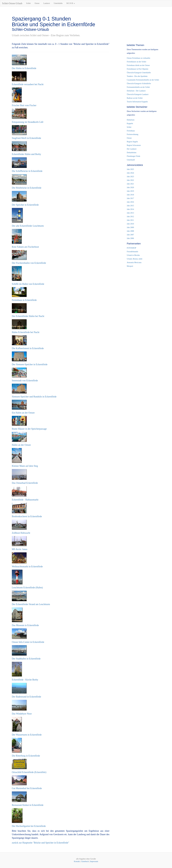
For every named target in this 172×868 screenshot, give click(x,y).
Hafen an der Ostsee (21, 445)
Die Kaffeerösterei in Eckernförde (28, 348)
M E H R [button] (71, 3)
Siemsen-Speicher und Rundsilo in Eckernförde (34, 397)
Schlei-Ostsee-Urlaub (12, 3)
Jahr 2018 (130, 195)
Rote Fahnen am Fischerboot (25, 247)
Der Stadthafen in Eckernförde (26, 659)
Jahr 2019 (130, 191)
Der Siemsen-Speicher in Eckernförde (30, 364)
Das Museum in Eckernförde (25, 625)
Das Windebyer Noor (22, 714)
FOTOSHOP (132, 248)
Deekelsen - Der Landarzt (136, 91)
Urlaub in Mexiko (133, 255)
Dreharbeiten (132, 153)
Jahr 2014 (130, 209)
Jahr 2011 (130, 220)
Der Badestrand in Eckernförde (26, 697)
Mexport (130, 266)
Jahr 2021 (130, 184)
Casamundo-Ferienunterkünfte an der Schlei (143, 80)
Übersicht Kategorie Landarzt (138, 94)
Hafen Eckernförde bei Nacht (26, 332)
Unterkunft (131, 160)
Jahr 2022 (130, 180)
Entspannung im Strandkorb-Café (28, 122)
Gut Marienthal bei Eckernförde (27, 788)
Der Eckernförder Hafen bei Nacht (28, 316)
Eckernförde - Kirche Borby (25, 680)
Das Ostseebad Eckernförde (25, 483)
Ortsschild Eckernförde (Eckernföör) (29, 772)
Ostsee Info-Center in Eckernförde (28, 642)
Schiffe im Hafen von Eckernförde (28, 284)
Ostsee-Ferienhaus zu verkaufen (139, 58)
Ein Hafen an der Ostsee (23, 413)
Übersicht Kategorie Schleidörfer (139, 84)
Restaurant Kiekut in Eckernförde (28, 805)
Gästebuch (85, 861)
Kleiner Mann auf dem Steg (25, 466)
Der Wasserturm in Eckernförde (27, 735)
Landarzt (47, 3)
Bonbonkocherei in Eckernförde (27, 516)
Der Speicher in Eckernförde (25, 205)
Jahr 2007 (130, 235)
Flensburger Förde (134, 156)
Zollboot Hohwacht (21, 533)
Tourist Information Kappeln (137, 102)
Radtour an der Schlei (135, 98)
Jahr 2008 (130, 231)
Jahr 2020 (130, 187)
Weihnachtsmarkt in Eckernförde (27, 567)
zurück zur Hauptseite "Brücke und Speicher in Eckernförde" (40, 843)
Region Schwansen (134, 145)
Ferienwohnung (133, 134)
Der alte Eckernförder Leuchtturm (28, 226)
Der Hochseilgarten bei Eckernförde (29, 826)
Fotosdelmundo (133, 252)
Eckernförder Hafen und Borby (26, 154)
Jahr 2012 (130, 217)
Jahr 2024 (130, 173)
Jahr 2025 (130, 169)
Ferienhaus (131, 131)
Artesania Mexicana (134, 262)
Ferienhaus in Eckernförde (24, 300)
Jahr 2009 (130, 227)
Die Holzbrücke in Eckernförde (27, 188)
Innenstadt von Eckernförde (25, 381)
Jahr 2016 (130, 202)
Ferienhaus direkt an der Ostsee (138, 65)
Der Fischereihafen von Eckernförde (29, 263)
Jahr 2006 (130, 238)
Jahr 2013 (130, 213)
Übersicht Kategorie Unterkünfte (139, 73)
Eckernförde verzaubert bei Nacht (28, 84)
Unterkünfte (58, 3)
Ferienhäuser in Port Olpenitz (138, 69)
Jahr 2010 (130, 224)
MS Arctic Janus (20, 549)
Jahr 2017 (130, 198)
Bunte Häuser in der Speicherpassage (29, 429)
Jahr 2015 (130, 206)
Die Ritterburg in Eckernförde (26, 756)
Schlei (28, 3)
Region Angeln (132, 142)
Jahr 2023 (130, 177)
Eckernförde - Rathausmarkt (25, 500)
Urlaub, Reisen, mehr (135, 259)
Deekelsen (131, 120)
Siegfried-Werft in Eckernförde (26, 138)
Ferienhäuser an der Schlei (137, 62)
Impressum (94, 861)
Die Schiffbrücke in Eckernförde (27, 171)
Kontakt (77, 861)
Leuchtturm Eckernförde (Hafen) (27, 588)
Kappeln (130, 123)
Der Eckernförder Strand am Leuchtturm (31, 604)
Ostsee (37, 3)
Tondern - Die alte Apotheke (137, 76)
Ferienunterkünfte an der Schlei (138, 87)
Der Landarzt (132, 149)
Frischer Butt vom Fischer (24, 105)
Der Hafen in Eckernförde (24, 68)
